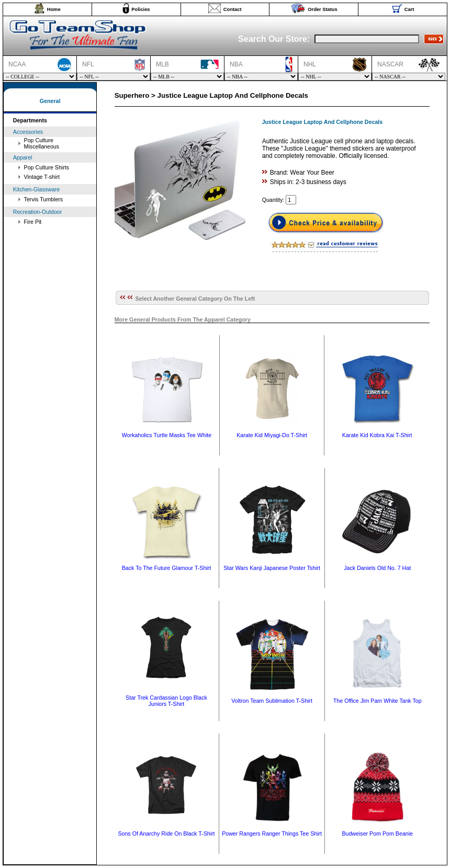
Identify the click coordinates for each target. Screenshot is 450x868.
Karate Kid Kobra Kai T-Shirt (377, 435)
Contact (233, 9)
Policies (140, 9)
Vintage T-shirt (42, 177)
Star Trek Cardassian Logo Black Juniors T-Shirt (166, 701)
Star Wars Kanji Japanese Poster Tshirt (272, 568)
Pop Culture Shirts (47, 167)
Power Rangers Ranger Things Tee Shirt (272, 833)
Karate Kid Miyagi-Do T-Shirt (272, 435)
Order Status (323, 9)
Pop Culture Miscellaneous (42, 143)
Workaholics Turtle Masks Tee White (167, 435)
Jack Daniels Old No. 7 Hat (377, 568)
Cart (409, 9)
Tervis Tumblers (44, 199)
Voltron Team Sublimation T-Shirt (272, 701)
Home (54, 9)
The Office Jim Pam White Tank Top (378, 701)
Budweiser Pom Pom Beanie (377, 833)
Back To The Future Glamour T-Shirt (167, 568)
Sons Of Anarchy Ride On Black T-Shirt (166, 833)
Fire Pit (33, 222)
